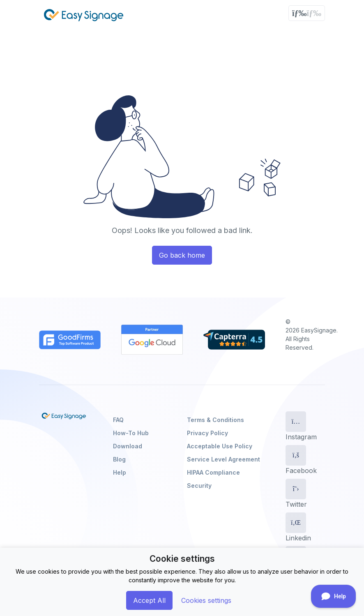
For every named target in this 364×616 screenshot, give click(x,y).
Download (128, 446)
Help (120, 472)
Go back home (182, 255)
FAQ (118, 420)
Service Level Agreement (223, 459)
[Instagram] (296, 422)
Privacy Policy (207, 433)
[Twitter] (296, 489)
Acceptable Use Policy (220, 446)
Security (199, 486)
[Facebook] (296, 455)
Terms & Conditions (215, 420)
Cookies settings (206, 600)
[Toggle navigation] (307, 13)
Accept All (149, 600)
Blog (119, 459)
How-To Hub (131, 433)
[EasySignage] (64, 416)
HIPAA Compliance (213, 472)
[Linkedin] (296, 523)
